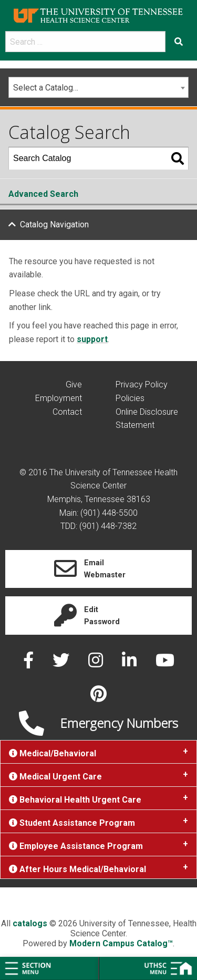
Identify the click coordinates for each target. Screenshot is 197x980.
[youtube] (165, 663)
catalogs (30, 923)
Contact (67, 412)
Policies (130, 398)
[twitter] (62, 663)
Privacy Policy (142, 384)
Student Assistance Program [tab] (72, 823)
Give (74, 384)
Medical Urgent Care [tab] (55, 777)
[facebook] (29, 663)
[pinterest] (98, 697)
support (92, 339)
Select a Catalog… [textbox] (46, 88)
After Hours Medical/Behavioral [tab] (77, 869)
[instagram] (97, 663)
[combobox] (98, 87)
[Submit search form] (179, 42)
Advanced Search (43, 194)
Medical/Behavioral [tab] (53, 753)
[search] (85, 42)
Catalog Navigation (54, 224)
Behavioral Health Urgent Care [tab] (75, 800)
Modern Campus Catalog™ (121, 943)
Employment (59, 398)
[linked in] (130, 663)
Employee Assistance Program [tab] (76, 846)
